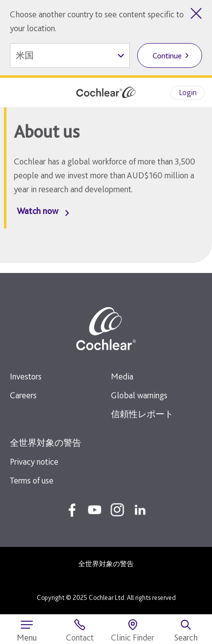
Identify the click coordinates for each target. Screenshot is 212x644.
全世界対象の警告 (46, 443)
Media (122, 376)
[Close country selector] (196, 13)
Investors (26, 376)
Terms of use (32, 480)
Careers (23, 395)
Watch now (38, 211)
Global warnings (139, 395)
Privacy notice (34, 461)
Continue (167, 56)
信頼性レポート (142, 414)
